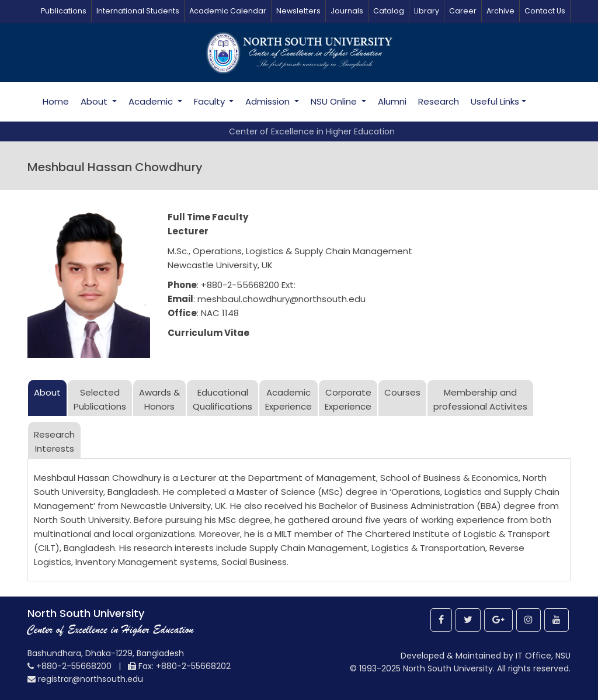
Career (463, 11)
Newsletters (298, 11)
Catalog (389, 11)
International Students (138, 11)
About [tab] (47, 392)
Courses (402, 392)
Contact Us (545, 11)
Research (439, 101)
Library (427, 11)
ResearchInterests (54, 441)
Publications (64, 11)
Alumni (392, 101)
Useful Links (495, 101)
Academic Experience (288, 399)
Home (56, 101)
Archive (500, 11)
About (95, 101)
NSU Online (335, 101)
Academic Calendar (228, 11)
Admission (269, 101)
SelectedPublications (100, 399)
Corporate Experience (348, 399)
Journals (347, 11)
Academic (152, 101)
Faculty (211, 101)
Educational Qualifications (222, 399)
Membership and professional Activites (480, 399)
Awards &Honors (159, 399)
